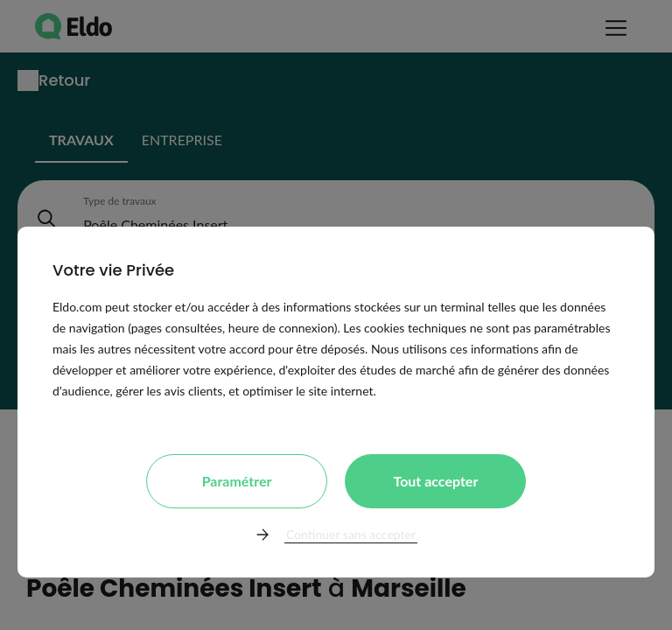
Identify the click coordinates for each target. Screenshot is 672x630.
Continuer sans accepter (351, 534)
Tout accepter (435, 481)
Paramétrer (237, 481)
